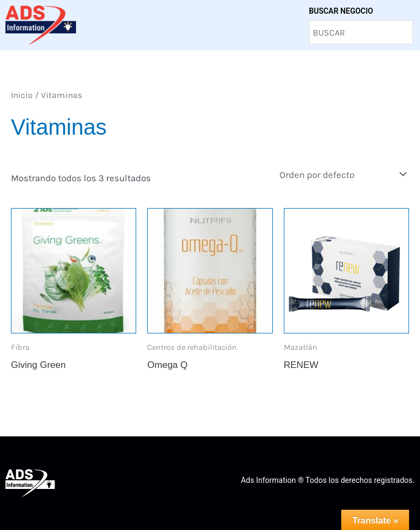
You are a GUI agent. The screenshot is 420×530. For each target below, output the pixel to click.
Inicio (22, 95)
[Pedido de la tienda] (342, 174)
